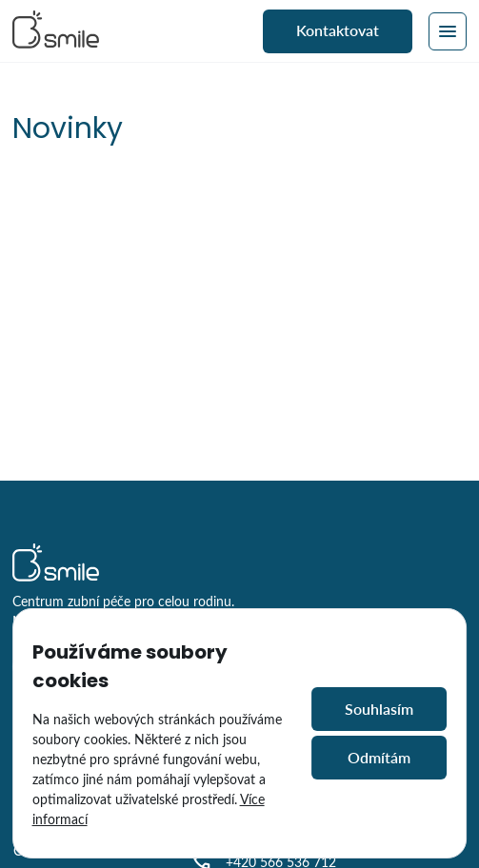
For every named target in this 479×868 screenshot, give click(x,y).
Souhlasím (379, 709)
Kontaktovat (338, 30)
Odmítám (379, 757)
